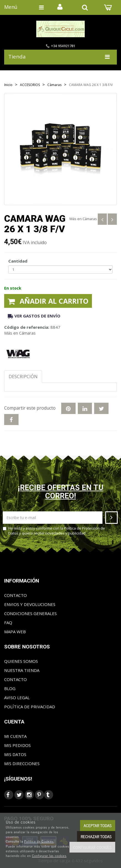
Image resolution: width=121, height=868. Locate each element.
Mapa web (15, 632)
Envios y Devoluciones (30, 604)
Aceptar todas (98, 825)
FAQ (8, 623)
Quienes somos (21, 661)
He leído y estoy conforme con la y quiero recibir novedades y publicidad (54, 531)
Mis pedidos (17, 745)
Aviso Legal (17, 698)
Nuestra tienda (22, 670)
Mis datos (15, 754)
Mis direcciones (22, 763)
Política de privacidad (30, 707)
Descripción (23, 376)
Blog (10, 688)
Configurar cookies (92, 847)
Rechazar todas (96, 836)
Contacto (16, 595)
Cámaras (90, 219)
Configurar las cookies (49, 856)
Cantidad (18, 261)
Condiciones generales (30, 613)
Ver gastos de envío (34, 316)
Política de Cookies (39, 841)
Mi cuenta (15, 736)
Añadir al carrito (48, 301)
